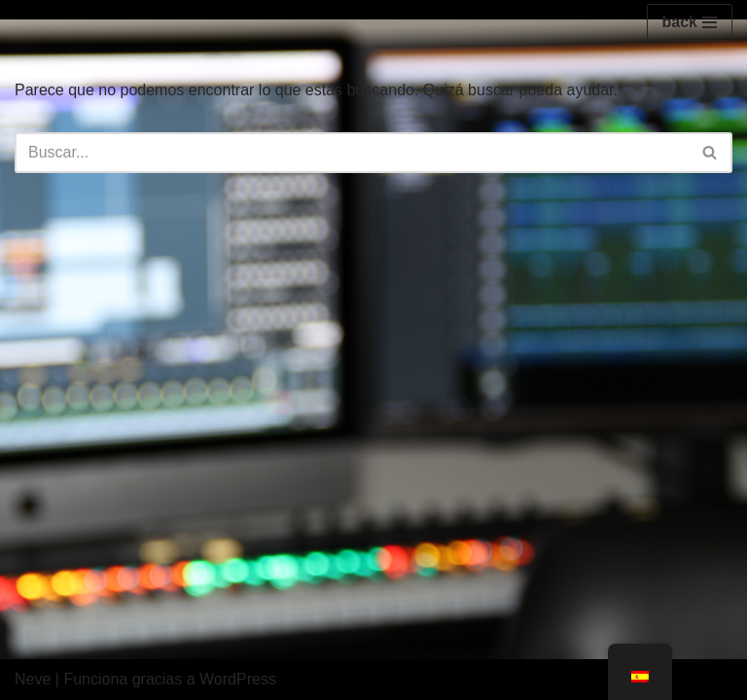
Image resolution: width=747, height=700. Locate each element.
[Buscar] (352, 153)
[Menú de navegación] (690, 22)
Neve (33, 679)
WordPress (238, 679)
